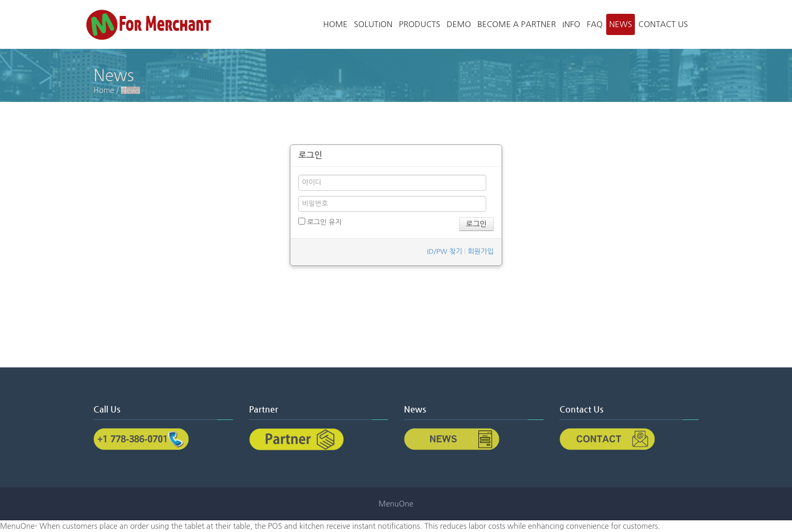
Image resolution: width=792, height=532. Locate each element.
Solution (373, 24)
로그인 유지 (320, 222)
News (620, 24)
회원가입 (481, 251)
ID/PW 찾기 (444, 251)
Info (571, 24)
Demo (459, 24)
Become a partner (516, 24)
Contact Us (663, 24)
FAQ (595, 24)
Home (335, 24)
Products (419, 24)
